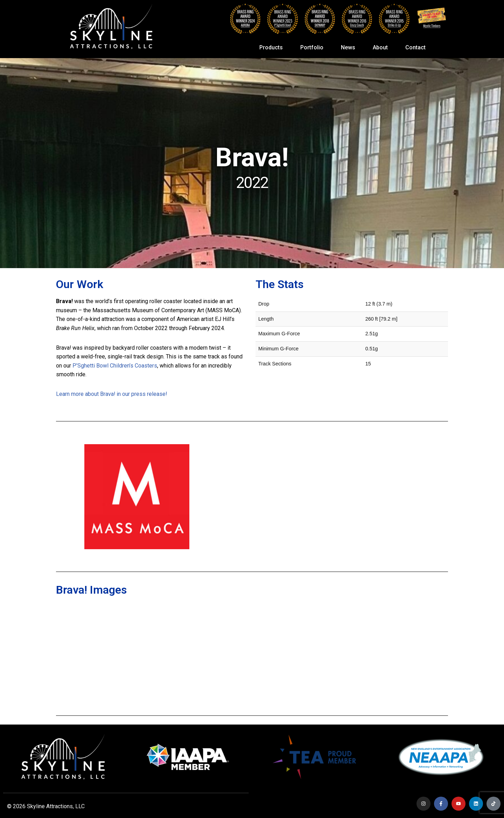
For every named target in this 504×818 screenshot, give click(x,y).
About (382, 48)
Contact (415, 47)
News (350, 48)
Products (273, 48)
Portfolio (314, 48)
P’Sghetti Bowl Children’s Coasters (115, 366)
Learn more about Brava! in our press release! (112, 394)
